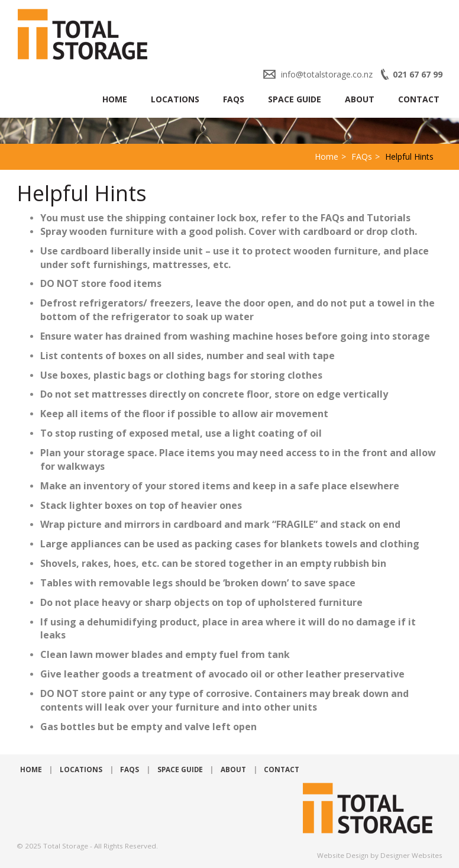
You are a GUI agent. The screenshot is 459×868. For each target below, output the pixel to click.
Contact (419, 99)
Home (115, 99)
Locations (175, 99)
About (360, 99)
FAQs (234, 99)
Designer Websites (411, 855)
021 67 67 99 (418, 74)
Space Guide (295, 99)
